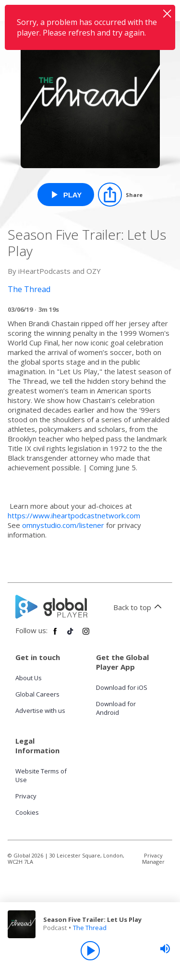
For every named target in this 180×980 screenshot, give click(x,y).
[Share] (120, 195)
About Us (29, 678)
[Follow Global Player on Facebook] (55, 635)
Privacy (26, 796)
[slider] (165, 949)
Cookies (27, 812)
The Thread (90, 928)
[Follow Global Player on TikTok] (71, 635)
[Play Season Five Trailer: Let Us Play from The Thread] (66, 195)
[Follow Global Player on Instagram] (86, 635)
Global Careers (37, 694)
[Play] (90, 951)
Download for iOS (122, 687)
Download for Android (116, 708)
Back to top (139, 607)
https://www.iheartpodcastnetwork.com (74, 515)
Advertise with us (40, 710)
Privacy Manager (153, 858)
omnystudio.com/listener (63, 525)
